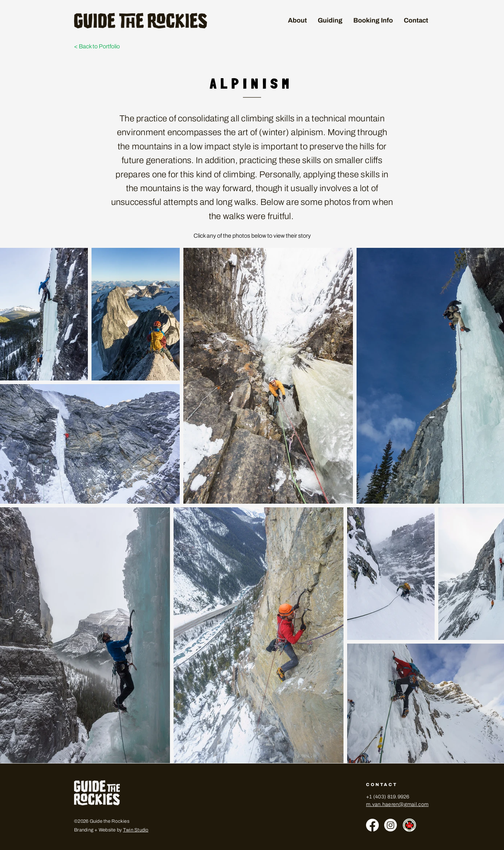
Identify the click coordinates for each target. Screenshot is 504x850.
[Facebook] (372, 825)
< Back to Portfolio (97, 46)
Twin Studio (136, 830)
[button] (330, 20)
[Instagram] (391, 825)
